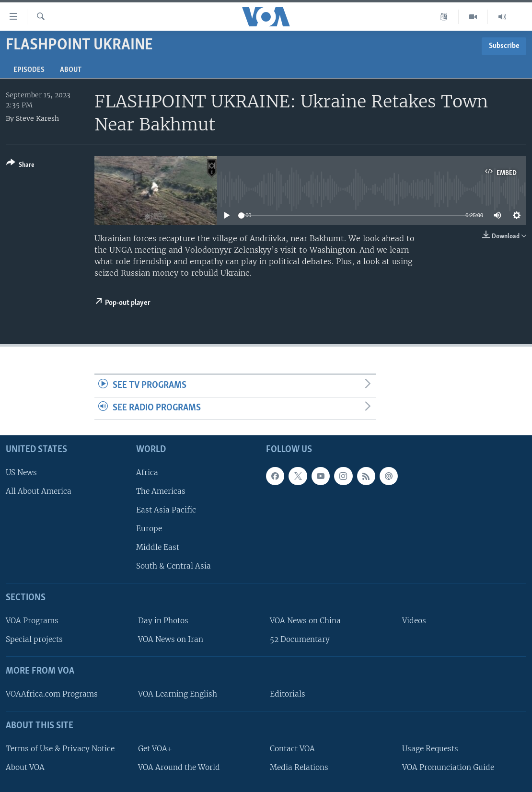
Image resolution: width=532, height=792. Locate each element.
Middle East (158, 547)
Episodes (29, 70)
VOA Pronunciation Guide (448, 767)
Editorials (288, 694)
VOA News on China (305, 621)
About (71, 70)
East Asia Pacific (166, 510)
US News (21, 472)
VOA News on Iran (171, 639)
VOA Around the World (179, 767)
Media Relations (299, 767)
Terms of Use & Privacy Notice (60, 749)
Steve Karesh (37, 118)
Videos (414, 621)
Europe (149, 529)
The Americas (161, 491)
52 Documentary (300, 639)
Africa (147, 472)
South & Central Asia (173, 566)
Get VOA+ (155, 749)
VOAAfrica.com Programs (52, 694)
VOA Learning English (178, 694)
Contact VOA (292, 749)
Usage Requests (430, 749)
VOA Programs (32, 621)
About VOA (25, 767)
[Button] (20, 166)
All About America (39, 491)
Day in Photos (163, 621)
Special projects (34, 639)
